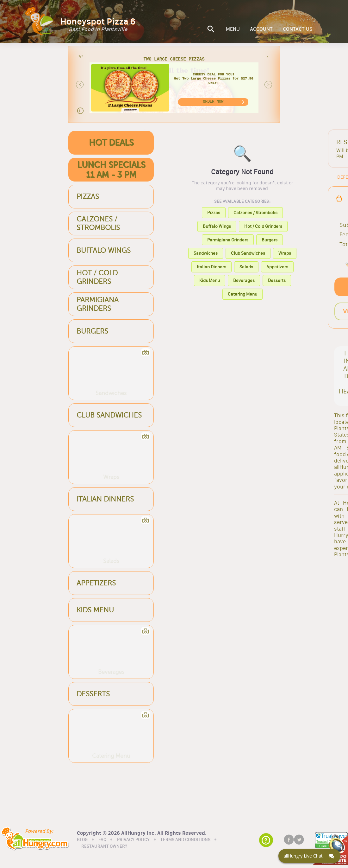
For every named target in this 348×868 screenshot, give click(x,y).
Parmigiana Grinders (228, 240)
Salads (246, 267)
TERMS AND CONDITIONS (185, 839)
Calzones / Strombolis (255, 213)
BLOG (82, 839)
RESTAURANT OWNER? (104, 846)
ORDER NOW (213, 102)
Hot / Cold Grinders (263, 226)
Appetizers (277, 267)
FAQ (102, 839)
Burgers (270, 240)
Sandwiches (206, 253)
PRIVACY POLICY (133, 839)
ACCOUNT (261, 29)
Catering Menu (242, 294)
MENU (233, 29)
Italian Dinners (211, 267)
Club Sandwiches (248, 253)
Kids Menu (210, 280)
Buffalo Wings (217, 226)
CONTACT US (298, 29)
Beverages (244, 280)
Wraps (285, 253)
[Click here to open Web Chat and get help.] (309, 856)
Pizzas (214, 213)
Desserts (277, 280)
